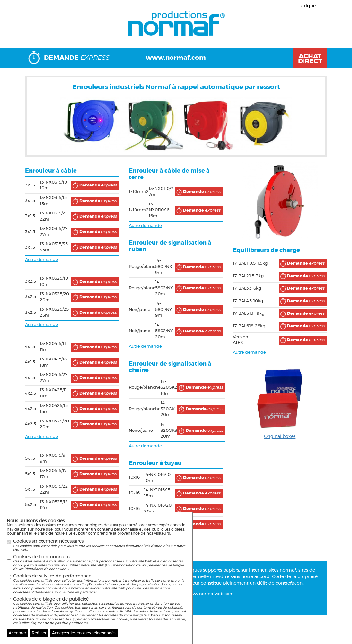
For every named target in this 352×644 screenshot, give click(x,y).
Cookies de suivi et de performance (100, 584)
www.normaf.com (176, 58)
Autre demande (42, 260)
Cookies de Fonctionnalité (100, 563)
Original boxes (280, 437)
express (94, 186)
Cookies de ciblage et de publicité (100, 611)
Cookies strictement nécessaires (100, 545)
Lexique (307, 6)
